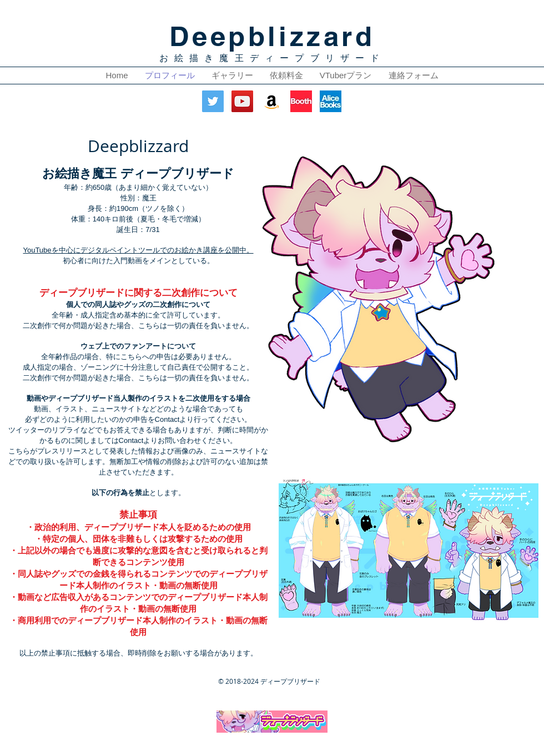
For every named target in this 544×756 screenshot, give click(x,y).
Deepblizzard (272, 36)
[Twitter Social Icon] (213, 101)
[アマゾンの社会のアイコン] (272, 101)
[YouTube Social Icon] (242, 101)
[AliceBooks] (331, 101)
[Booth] (301, 101)
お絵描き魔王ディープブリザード (273, 58)
